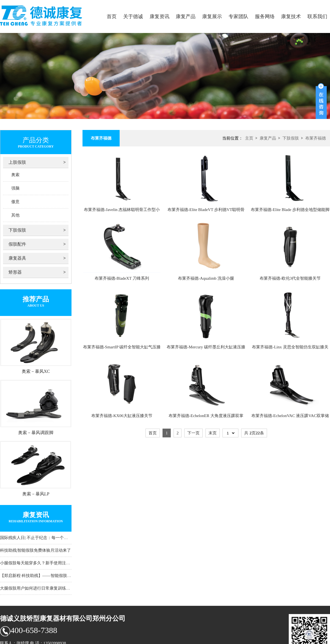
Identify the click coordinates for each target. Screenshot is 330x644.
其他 (15, 215)
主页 (249, 138)
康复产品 (186, 16)
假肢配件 (17, 244)
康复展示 (212, 16)
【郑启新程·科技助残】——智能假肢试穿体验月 (44, 576)
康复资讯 (159, 16)
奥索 (15, 175)
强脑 (15, 188)
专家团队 (238, 16)
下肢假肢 (17, 230)
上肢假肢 (17, 162)
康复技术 (291, 16)
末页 (213, 433)
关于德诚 (133, 16)
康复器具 (17, 258)
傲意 (15, 202)
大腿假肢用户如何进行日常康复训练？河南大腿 (43, 588)
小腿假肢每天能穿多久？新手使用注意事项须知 (43, 563)
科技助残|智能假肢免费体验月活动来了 (35, 550)
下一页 (193, 433)
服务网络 (265, 16)
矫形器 (15, 272)
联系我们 (317, 16)
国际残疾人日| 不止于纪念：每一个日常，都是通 (44, 538)
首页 (112, 16)
